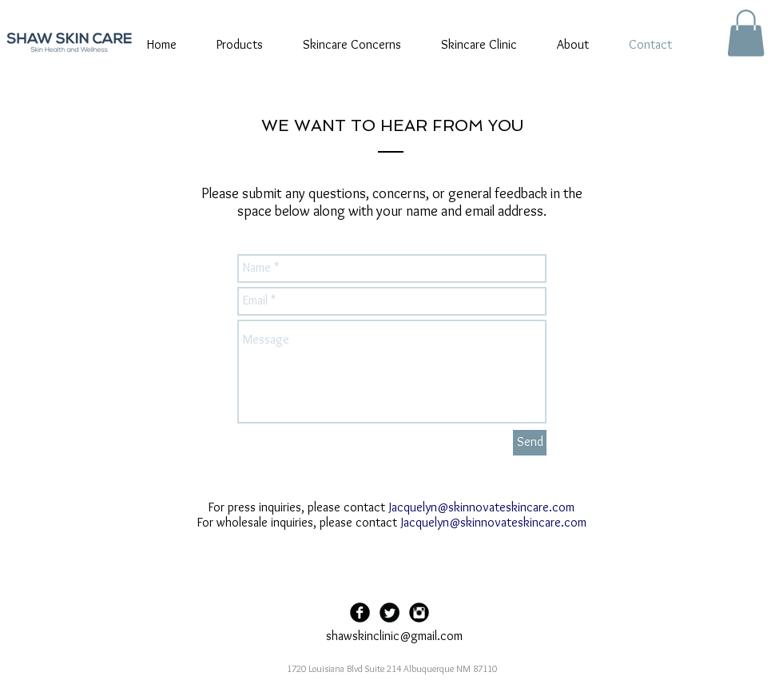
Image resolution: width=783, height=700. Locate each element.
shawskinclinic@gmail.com (394, 636)
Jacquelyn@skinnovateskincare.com (482, 507)
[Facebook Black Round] (360, 612)
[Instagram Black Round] (419, 612)
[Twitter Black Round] (390, 612)
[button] (746, 33)
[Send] (530, 443)
